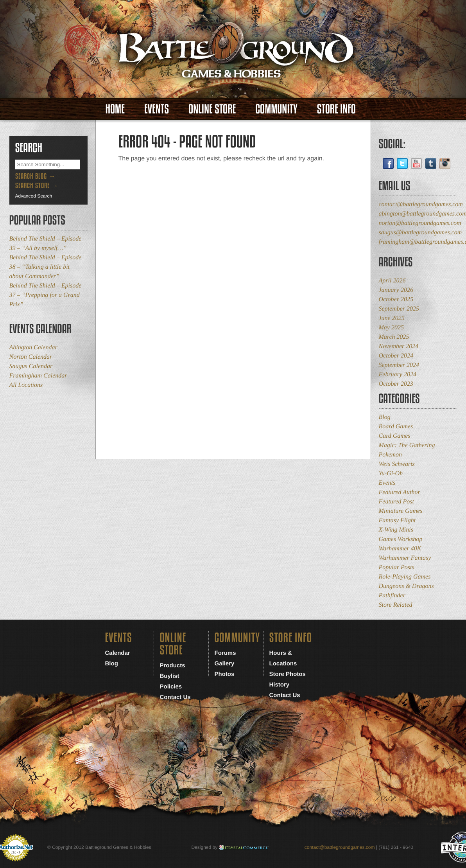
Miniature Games (401, 511)
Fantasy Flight (397, 520)
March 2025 (394, 337)
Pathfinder (392, 596)
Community (276, 109)
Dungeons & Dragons (406, 586)
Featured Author (400, 492)
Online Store (212, 109)
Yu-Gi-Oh (391, 474)
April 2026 (392, 281)
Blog (385, 417)
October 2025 (396, 299)
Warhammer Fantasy (405, 558)
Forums (225, 653)
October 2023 (396, 384)
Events (157, 109)
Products (173, 666)
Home (115, 109)
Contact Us (175, 697)
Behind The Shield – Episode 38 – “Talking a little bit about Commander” (46, 267)
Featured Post (397, 502)
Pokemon (391, 455)
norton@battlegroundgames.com (420, 223)
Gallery (225, 664)
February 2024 (398, 375)
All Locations (26, 385)
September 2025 (399, 309)
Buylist (170, 676)
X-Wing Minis (396, 530)
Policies (171, 687)
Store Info (336, 109)
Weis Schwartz (397, 464)
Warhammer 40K (400, 549)
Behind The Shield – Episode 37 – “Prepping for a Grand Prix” (46, 295)
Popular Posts (397, 567)
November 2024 (399, 346)
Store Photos (288, 674)
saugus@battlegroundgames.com (420, 233)
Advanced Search (34, 196)
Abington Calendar (33, 348)
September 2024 (399, 365)
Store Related (396, 605)
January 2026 (396, 290)
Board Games (396, 427)
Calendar (118, 653)
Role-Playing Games (405, 577)
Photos (225, 674)
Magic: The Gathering (407, 445)
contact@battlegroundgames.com (421, 204)
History (280, 685)
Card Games (395, 436)
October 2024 (396, 356)
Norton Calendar (31, 357)
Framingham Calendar (38, 376)
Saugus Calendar (31, 366)
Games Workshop (401, 539)
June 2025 (392, 318)
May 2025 (391, 328)
